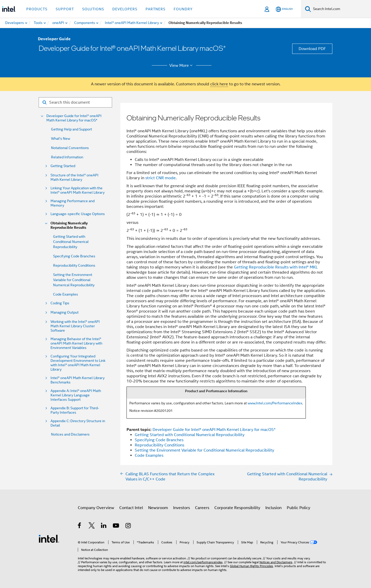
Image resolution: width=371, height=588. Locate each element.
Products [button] (37, 9)
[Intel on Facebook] (80, 526)
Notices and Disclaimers (70, 434)
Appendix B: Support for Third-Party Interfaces (75, 410)
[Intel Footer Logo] (49, 538)
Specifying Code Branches (74, 256)
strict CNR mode (161, 178)
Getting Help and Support (71, 129)
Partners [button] (155, 9)
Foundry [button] (183, 9)
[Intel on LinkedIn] (104, 526)
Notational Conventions (70, 148)
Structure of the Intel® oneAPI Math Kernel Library (74, 177)
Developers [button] (125, 9)
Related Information (67, 157)
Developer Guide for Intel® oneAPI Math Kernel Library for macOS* (74, 118)
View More (182, 66)
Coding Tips (60, 303)
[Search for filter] (75, 102)
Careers (202, 508)
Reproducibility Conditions (74, 265)
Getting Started (63, 166)
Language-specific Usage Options (78, 214)
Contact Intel (131, 508)
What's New (61, 138)
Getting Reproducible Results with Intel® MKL (276, 267)
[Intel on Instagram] (128, 526)
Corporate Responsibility (237, 508)
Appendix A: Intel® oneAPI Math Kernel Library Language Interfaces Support (76, 395)
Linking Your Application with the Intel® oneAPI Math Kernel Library (78, 190)
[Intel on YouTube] (116, 526)
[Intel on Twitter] (92, 526)
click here (219, 84)
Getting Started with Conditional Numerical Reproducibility (71, 242)
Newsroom (158, 508)
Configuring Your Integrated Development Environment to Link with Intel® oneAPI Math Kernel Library (78, 363)
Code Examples (66, 294)
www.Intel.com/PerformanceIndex (275, 403)
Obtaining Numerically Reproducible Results (69, 225)
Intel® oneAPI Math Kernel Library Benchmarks (78, 380)
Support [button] (65, 9)
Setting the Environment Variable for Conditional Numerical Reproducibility (74, 280)
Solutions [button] (93, 9)
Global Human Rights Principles (251, 566)
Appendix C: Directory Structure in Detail (78, 423)
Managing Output (65, 312)
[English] (284, 9)
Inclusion (273, 508)
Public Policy (298, 508)
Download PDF (312, 49)
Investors (182, 508)
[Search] (308, 9)
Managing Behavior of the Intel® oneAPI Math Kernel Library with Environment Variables (76, 343)
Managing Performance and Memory (73, 203)
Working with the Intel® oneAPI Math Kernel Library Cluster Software (75, 326)
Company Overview (96, 508)
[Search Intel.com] (341, 9)
